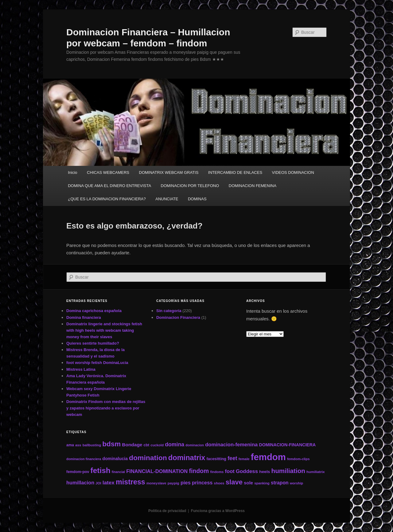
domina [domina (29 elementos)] (175, 444)
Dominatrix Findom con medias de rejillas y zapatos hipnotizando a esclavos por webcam (106, 408)
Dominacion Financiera (178, 317)
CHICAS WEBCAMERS (108, 172)
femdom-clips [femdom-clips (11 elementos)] (298, 459)
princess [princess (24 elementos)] (202, 483)
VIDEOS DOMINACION (293, 172)
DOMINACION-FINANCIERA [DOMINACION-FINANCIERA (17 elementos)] (287, 445)
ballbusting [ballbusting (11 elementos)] (92, 445)
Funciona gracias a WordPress (218, 511)
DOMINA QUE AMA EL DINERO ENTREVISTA (109, 186)
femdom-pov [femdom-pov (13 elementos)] (78, 472)
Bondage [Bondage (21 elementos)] (132, 445)
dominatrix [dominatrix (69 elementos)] (187, 458)
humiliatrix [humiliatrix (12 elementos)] (316, 472)
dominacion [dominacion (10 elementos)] (195, 445)
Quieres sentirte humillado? (93, 343)
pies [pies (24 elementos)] (186, 483)
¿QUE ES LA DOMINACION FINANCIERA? (107, 199)
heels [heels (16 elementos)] (265, 472)
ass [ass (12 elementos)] (78, 445)
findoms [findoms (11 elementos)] (217, 472)
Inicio (72, 172)
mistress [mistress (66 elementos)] (130, 482)
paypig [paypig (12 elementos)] (173, 483)
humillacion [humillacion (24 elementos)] (80, 483)
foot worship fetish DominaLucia (97, 363)
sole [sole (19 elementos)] (248, 483)
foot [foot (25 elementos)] (230, 471)
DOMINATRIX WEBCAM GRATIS (169, 172)
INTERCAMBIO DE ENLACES (235, 172)
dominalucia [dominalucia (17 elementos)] (115, 459)
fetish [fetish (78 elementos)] (101, 470)
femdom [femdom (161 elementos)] (268, 457)
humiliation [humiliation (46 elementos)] (288, 471)
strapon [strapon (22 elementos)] (280, 483)
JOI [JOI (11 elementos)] (98, 483)
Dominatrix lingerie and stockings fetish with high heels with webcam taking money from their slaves (104, 330)
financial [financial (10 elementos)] (118, 472)
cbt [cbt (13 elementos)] (147, 445)
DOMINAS (197, 199)
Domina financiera (84, 317)
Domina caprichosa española (94, 311)
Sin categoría (169, 311)
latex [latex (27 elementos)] (109, 483)
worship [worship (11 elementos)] (296, 483)
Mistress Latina (81, 369)
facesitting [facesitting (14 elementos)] (216, 459)
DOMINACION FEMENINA (253, 186)
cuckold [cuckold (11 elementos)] (157, 445)
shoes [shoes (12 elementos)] (219, 483)
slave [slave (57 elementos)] (234, 482)
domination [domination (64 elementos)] (148, 458)
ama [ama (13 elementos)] (70, 445)
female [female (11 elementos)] (244, 459)
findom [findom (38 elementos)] (199, 471)
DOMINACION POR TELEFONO (190, 186)
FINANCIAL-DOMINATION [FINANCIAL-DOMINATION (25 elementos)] (157, 471)
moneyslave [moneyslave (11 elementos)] (156, 483)
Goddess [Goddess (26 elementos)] (247, 471)
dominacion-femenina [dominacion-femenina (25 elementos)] (231, 445)
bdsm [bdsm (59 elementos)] (111, 444)
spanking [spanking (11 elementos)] (262, 483)
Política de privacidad (167, 511)
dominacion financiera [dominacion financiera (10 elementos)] (84, 459)
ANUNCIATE (167, 199)
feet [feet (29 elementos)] (232, 458)
